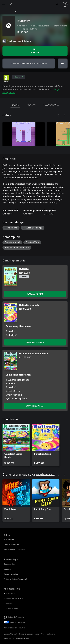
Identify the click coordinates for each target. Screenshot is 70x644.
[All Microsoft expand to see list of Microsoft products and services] (4, 4)
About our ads (9, 639)
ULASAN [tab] (31, 105)
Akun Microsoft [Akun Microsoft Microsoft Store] (9, 593)
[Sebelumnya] (58, 115)
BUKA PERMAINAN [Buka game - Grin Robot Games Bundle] (35, 406)
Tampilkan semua (45, 474)
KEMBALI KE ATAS (35, 294)
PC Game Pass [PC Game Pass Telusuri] (9, 540)
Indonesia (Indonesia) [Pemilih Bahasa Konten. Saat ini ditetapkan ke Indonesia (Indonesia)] (16, 617)
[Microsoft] (35, 2)
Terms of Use (39, 634)
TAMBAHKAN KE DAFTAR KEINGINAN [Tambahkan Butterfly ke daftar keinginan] (29, 63)
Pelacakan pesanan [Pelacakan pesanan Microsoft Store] (11, 608)
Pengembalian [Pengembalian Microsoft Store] (9, 603)
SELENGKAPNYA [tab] (51, 105)
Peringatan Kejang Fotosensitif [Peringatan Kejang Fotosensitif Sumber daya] (15, 579)
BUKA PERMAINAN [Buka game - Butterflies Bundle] (35, 342)
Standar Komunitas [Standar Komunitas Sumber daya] (11, 574)
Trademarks (51, 634)
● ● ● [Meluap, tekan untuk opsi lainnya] (63, 63)
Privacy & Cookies (26, 634)
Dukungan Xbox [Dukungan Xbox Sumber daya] (10, 564)
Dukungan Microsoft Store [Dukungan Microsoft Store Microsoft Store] (14, 598)
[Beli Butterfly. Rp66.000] (35, 51)
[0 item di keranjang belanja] (58, 4)
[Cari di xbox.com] (11, 4)
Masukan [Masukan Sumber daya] (7, 569)
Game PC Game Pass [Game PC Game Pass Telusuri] (12, 545)
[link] (16, 445)
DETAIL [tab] (15, 105)
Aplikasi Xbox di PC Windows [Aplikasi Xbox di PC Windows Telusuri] (14, 550)
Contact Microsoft (10, 634)
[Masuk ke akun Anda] (65, 4)
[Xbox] (8, 11)
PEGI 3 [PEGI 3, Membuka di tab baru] (19, 77)
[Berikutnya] (64, 115)
